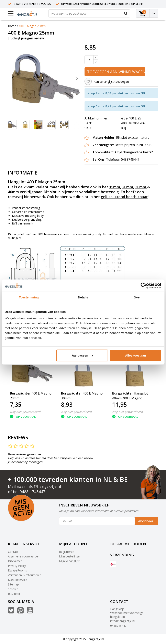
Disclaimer (15, 561)
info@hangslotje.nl (44, 486)
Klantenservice (18, 580)
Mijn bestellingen (70, 556)
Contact (13, 552)
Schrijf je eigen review (27, 38)
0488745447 (118, 626)
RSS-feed (14, 594)
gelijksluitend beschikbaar (124, 197)
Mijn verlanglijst (69, 561)
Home (12, 26)
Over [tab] (137, 297)
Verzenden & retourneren (25, 575)
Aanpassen (82, 355)
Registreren (67, 552)
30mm (141, 187)
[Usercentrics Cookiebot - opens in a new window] (143, 286)
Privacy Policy (17, 566)
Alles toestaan (135, 355)
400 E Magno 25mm (32, 26)
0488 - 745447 (32, 492)
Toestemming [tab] (29, 297)
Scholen (13, 589)
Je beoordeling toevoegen (25, 462)
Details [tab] (83, 297)
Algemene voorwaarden (24, 556)
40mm (13, 192)
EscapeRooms (17, 570)
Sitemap (13, 584)
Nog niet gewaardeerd (25, 412)
